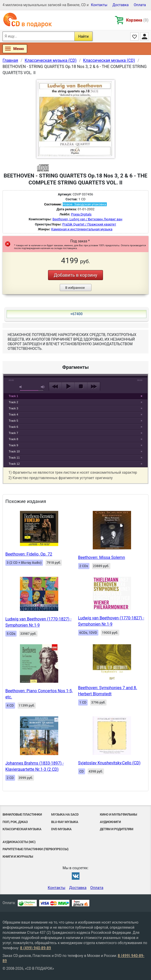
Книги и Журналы (18, 857)
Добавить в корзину (75, 275)
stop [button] (81, 387)
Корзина (137, 20)
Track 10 (14, 451)
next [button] (94, 387)
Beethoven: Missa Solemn (102, 557)
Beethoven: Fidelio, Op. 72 (29, 554)
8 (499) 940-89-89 (36, 948)
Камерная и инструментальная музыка (82, 229)
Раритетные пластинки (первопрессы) (36, 849)
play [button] (76, 340)
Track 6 (13, 427)
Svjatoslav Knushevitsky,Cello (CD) (109, 763)
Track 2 (13, 402)
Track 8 (13, 439)
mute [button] (21, 387)
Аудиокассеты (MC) (19, 842)
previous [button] (55, 387)
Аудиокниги (110, 822)
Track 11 (14, 458)
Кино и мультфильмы (119, 814)
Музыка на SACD (65, 814)
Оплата (140, 5)
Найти (83, 36)
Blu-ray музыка (65, 822)
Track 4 (13, 414)
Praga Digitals (81, 214)
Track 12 (14, 464)
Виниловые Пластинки (22, 814)
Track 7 (13, 433)
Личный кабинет (144, 36)
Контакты (99, 5)
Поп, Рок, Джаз (15, 822)
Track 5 (13, 421)
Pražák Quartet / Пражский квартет (89, 224)
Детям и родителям (117, 829)
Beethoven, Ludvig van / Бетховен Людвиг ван (87, 219)
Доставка (120, 5)
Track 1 (13, 396)
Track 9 (13, 445)
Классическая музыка (22, 829)
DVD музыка (61, 829)
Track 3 (13, 408)
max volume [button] (43, 387)
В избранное (75, 288)
